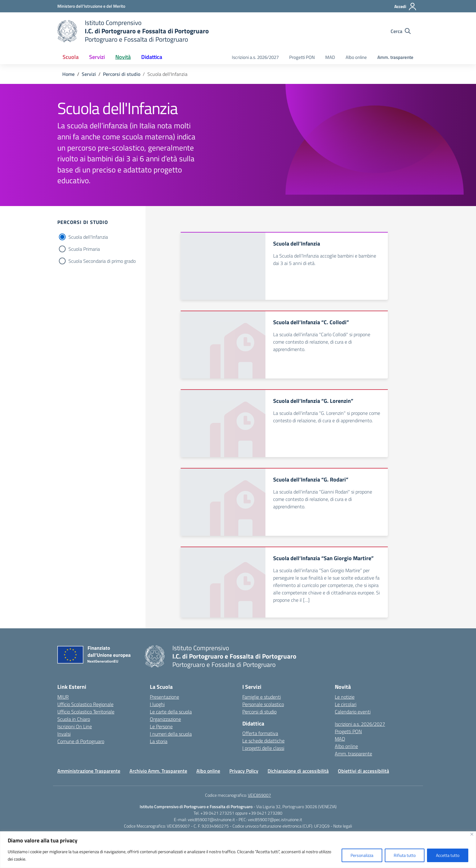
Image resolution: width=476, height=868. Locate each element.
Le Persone (161, 726)
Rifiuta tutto (405, 855)
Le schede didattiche (263, 741)
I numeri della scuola (171, 734)
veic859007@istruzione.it (211, 819)
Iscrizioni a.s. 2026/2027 (255, 57)
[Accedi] (406, 6)
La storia (159, 741)
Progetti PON (302, 57)
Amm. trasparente (395, 57)
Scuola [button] (71, 57)
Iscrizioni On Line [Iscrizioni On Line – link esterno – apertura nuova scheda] (75, 726)
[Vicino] (472, 834)
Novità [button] (123, 57)
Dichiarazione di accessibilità (298, 771)
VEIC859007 (259, 795)
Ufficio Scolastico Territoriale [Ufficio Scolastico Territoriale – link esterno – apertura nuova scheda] (86, 712)
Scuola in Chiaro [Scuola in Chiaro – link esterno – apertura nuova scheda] (74, 719)
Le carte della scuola (171, 712)
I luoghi (157, 704)
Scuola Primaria (84, 249)
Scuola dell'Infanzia (88, 237)
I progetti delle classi (263, 748)
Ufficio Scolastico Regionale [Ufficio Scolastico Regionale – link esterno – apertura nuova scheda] (85, 704)
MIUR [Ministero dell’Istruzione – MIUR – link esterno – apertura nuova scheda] (63, 697)
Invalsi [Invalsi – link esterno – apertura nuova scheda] (64, 734)
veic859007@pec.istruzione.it (275, 819)
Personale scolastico (263, 704)
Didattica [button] (152, 57)
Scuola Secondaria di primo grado (102, 261)
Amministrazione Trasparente (89, 771)
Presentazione (164, 697)
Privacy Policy (244, 771)
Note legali (343, 826)
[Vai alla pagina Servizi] (89, 74)
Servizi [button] (97, 57)
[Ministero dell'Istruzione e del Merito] (91, 6)
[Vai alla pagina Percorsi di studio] (122, 74)
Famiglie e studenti (262, 697)
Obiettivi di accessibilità (363, 771)
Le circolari (346, 704)
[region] (238, 850)
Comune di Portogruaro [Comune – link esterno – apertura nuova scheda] (81, 741)
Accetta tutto (448, 855)
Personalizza (362, 855)
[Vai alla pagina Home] (68, 74)
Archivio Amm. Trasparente (158, 771)
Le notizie (345, 697)
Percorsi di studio (259, 712)
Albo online (356, 57)
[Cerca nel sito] (401, 31)
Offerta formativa (260, 733)
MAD (330, 57)
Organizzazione (165, 719)
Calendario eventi (353, 712)
